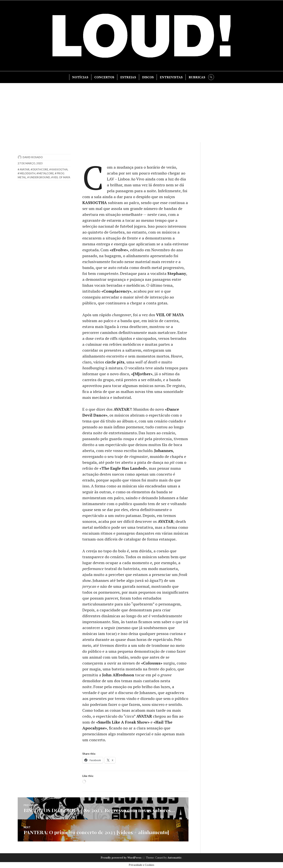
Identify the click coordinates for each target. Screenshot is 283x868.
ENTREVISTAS (171, 77)
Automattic (175, 858)
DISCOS (148, 77)
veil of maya (62, 177)
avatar (25, 169)
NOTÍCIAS (80, 77)
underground (40, 177)
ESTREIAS (128, 77)
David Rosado (33, 157)
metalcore (46, 173)
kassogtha (59, 169)
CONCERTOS (104, 77)
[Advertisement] (141, 113)
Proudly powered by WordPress (121, 858)
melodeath (28, 173)
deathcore (40, 169)
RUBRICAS (197, 77)
